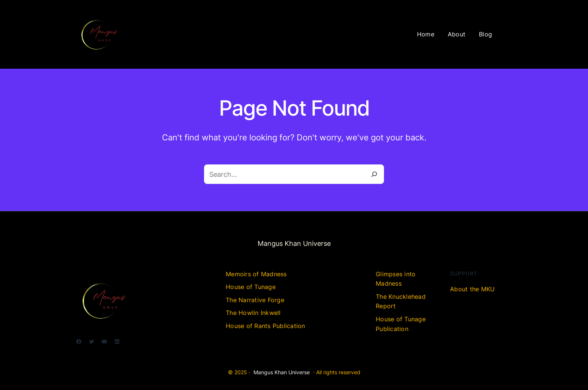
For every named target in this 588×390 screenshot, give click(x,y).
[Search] (374, 174)
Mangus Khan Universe (282, 372)
